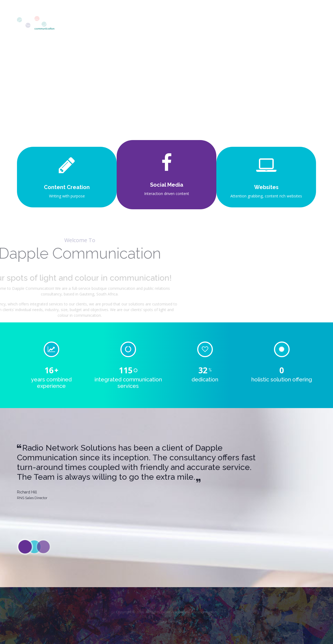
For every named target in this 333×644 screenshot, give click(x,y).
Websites (266, 187)
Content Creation (67, 187)
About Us (190, 24)
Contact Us (299, 24)
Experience (263, 24)
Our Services (226, 24)
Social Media (167, 185)
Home (161, 24)
